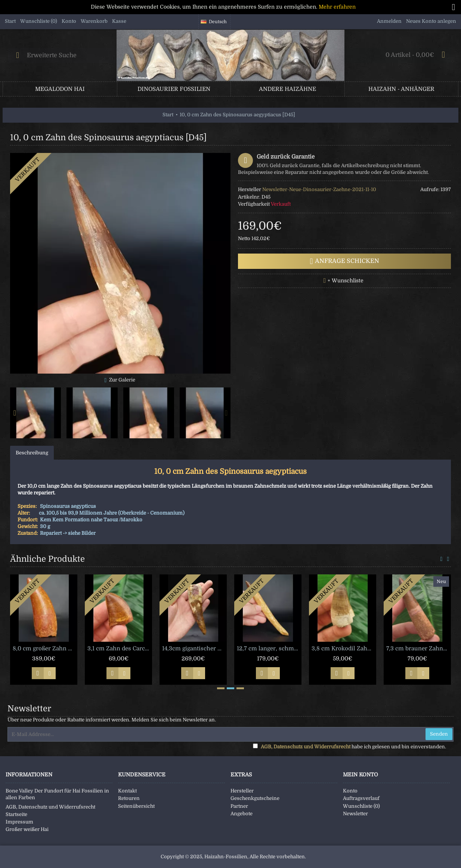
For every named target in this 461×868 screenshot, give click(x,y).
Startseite (16, 814)
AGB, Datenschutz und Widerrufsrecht (50, 807)
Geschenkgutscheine (255, 798)
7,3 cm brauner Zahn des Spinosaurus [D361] (419, 648)
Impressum (19, 822)
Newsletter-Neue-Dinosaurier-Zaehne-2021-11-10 (319, 189)
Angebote (242, 814)
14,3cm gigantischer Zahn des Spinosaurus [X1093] (194, 648)
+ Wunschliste (346, 280)
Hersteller (242, 791)
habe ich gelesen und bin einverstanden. (349, 747)
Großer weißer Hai (27, 829)
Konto (350, 791)
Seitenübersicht (136, 806)
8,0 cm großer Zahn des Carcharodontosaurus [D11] (45, 648)
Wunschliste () (361, 806)
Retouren (129, 798)
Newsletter (355, 814)
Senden (439, 734)
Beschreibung (32, 453)
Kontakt (127, 791)
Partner (239, 806)
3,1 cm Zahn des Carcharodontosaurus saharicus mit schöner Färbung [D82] (120, 648)
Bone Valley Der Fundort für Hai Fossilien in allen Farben (57, 794)
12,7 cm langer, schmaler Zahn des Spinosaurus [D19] (269, 648)
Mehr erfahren (337, 7)
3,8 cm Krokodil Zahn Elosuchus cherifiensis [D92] (344, 648)
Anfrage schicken (345, 261)
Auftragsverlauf (361, 798)
